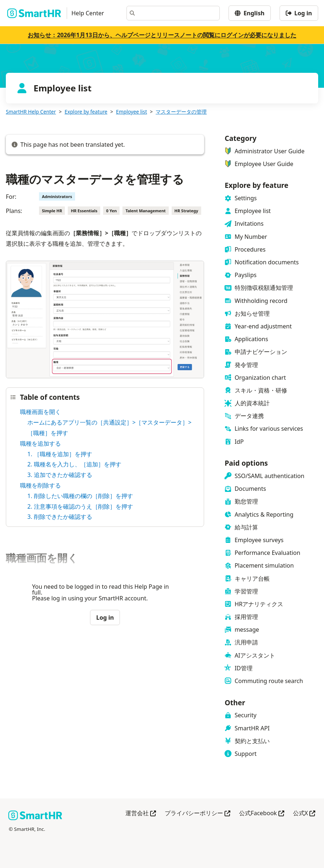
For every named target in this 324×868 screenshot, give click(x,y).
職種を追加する (40, 443)
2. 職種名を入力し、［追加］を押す (74, 464)
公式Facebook (262, 814)
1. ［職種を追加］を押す (60, 454)
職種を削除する (40, 485)
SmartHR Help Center (31, 112)
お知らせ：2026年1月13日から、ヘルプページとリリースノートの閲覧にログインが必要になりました (162, 35)
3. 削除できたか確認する (60, 517)
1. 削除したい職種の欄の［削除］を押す (80, 496)
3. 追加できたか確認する (60, 475)
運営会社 (141, 814)
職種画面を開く (40, 412)
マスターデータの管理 (181, 112)
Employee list (131, 112)
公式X (304, 814)
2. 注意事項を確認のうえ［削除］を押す (80, 506)
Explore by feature (86, 112)
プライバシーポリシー (198, 814)
